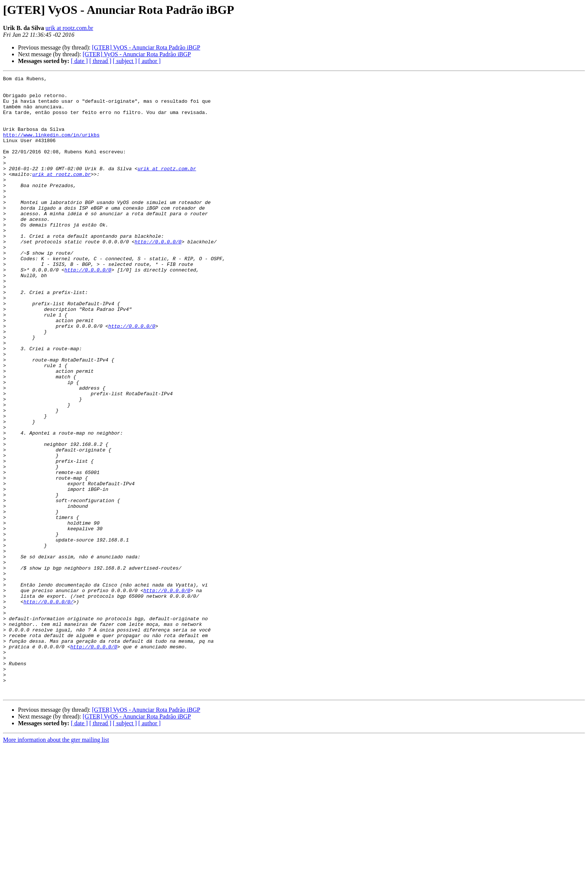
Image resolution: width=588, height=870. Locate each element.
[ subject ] (125, 61)
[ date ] (79, 61)
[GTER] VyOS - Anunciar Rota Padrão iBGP (146, 47)
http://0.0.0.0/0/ (49, 707)
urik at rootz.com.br (69, 28)
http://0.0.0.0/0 (158, 275)
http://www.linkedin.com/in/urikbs (51, 147)
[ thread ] (100, 61)
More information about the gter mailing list (56, 863)
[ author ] (150, 61)
